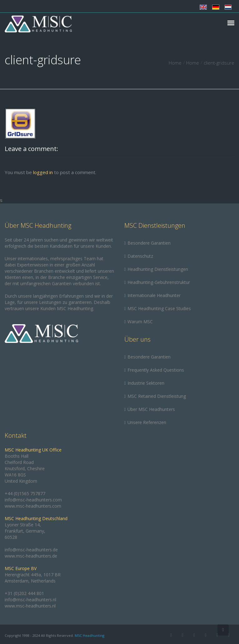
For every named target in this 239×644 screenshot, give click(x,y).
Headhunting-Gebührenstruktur (159, 282)
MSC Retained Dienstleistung (157, 396)
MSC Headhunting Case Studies (159, 308)
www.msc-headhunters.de (31, 556)
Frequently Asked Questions (156, 370)
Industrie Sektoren (146, 383)
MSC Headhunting (90, 635)
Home (175, 63)
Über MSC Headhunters (151, 409)
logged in (43, 172)
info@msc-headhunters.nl (30, 600)
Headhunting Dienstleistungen (158, 269)
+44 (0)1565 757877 (25, 493)
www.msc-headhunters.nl (30, 606)
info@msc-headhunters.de (31, 550)
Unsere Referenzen (147, 422)
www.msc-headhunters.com (33, 506)
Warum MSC (140, 322)
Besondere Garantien (149, 243)
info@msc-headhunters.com (33, 500)
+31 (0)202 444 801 (24, 593)
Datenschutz (140, 256)
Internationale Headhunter (154, 295)
